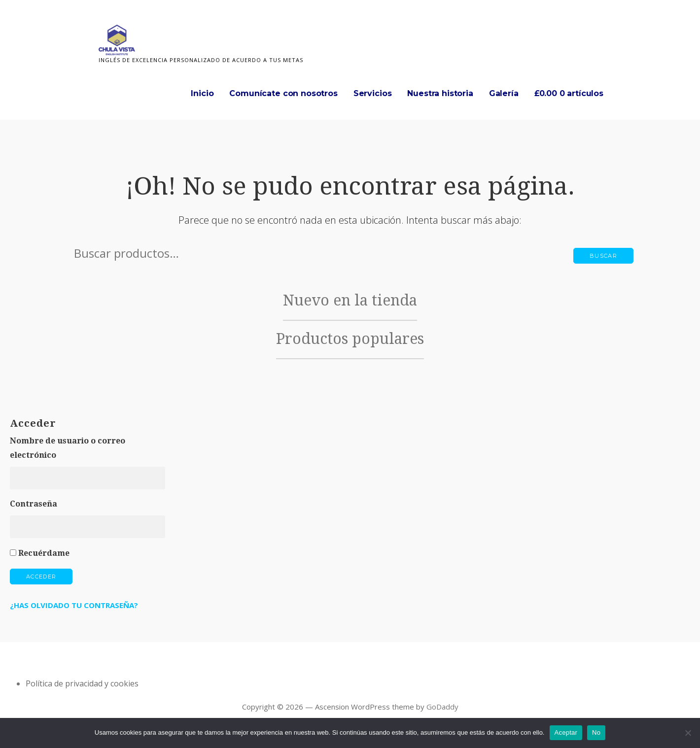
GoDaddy (442, 707)
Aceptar (566, 732)
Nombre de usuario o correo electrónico (68, 448)
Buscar (603, 256)
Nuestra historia (440, 93)
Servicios (373, 93)
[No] (688, 733)
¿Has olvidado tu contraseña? (74, 605)
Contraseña (34, 504)
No (596, 732)
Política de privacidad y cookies (82, 683)
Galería (504, 93)
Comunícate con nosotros (283, 93)
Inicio (202, 93)
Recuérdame (44, 553)
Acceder (41, 577)
